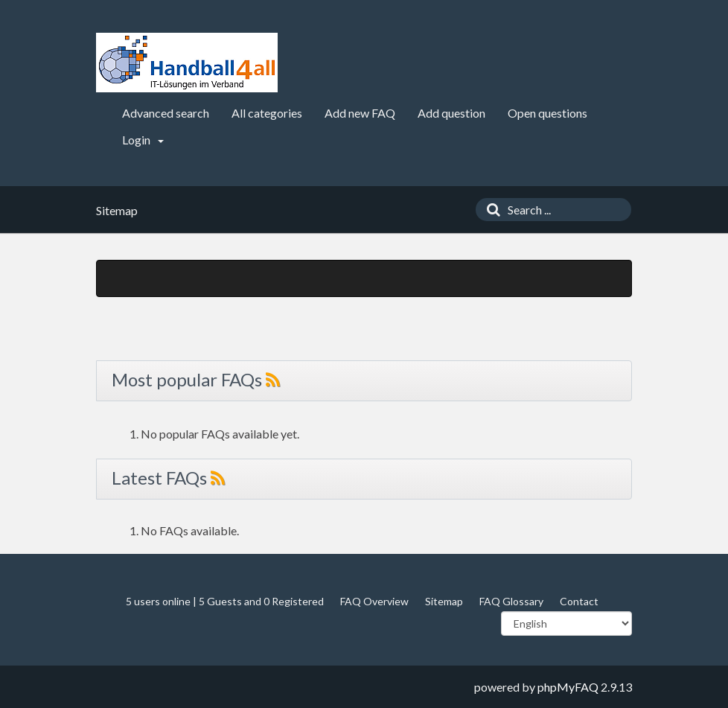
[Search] (490, 210)
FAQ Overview (374, 601)
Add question (451, 113)
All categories (267, 113)
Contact (579, 601)
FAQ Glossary (511, 601)
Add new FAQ (360, 113)
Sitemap (444, 601)
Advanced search (166, 113)
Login (143, 140)
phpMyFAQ (568, 687)
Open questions (547, 113)
